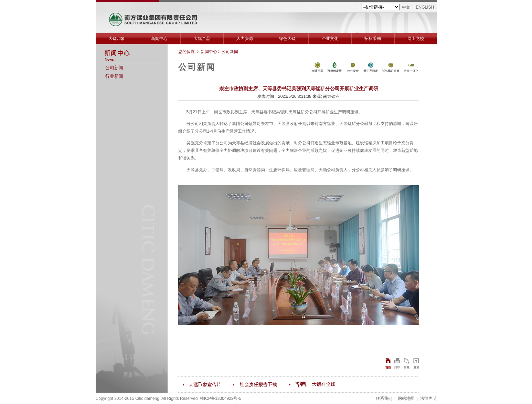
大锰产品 (202, 39)
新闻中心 (159, 39)
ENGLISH (425, 7)
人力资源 (245, 39)
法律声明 (428, 398)
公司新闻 (114, 68)
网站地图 (406, 398)
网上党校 (416, 39)
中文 (406, 7)
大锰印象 (117, 39)
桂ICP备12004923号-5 (221, 398)
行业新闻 (114, 76)
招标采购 (373, 39)
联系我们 (384, 398)
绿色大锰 (287, 39)
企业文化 (330, 39)
